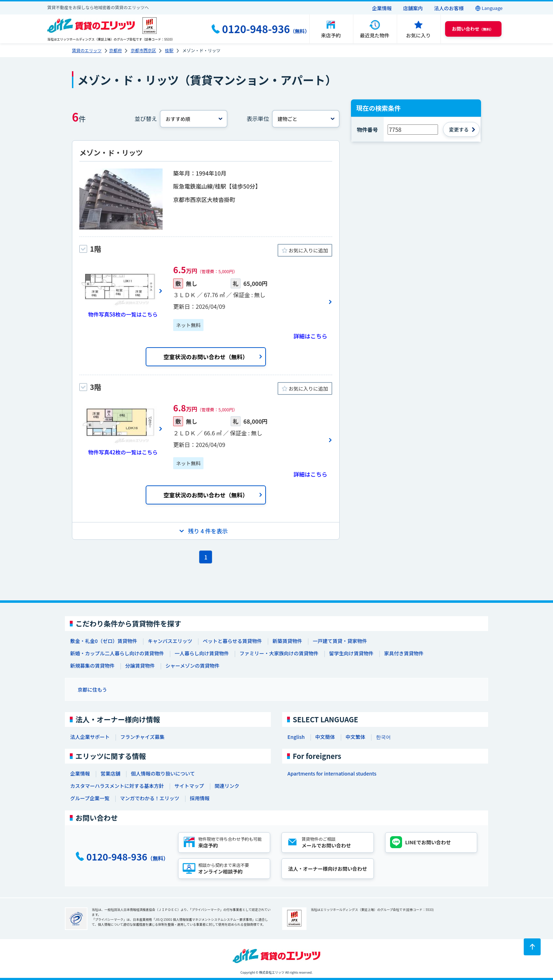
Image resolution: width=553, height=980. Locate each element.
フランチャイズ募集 (142, 737)
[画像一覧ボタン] (121, 291)
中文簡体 (325, 737)
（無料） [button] (473, 29)
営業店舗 (110, 773)
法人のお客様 (449, 8)
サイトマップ (189, 786)
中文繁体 (355, 737)
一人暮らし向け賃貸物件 (202, 653)
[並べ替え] (194, 119)
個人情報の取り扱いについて (163, 773)
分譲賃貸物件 (140, 666)
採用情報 (200, 798)
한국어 (383, 737)
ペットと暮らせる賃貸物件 (232, 641)
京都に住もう (92, 690)
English (296, 737)
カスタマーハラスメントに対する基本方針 (117, 786)
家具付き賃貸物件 (404, 653)
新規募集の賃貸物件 (92, 666)
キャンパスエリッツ (170, 641)
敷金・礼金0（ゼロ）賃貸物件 (104, 641)
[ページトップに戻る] (532, 947)
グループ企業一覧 (90, 798)
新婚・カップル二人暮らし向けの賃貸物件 (117, 653)
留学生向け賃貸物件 (351, 653)
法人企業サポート (90, 737)
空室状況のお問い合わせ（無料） (206, 357)
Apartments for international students (332, 773)
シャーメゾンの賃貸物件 (192, 666)
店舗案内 (413, 8)
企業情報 (382, 8)
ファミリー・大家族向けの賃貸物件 (279, 653)
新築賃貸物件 (287, 641)
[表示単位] (306, 119)
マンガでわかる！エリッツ (150, 798)
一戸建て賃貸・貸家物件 (340, 641)
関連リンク (227, 786)
